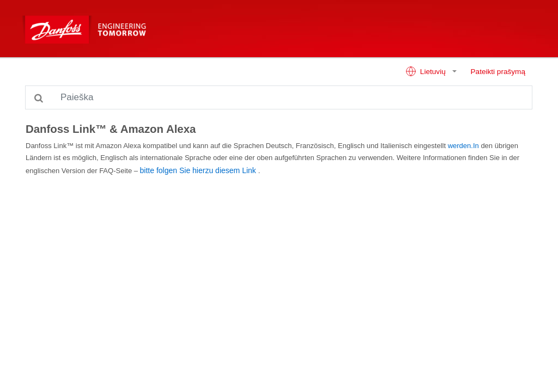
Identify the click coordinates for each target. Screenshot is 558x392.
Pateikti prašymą (498, 72)
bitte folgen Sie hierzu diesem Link (198, 170)
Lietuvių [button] (426, 71)
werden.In (463, 146)
